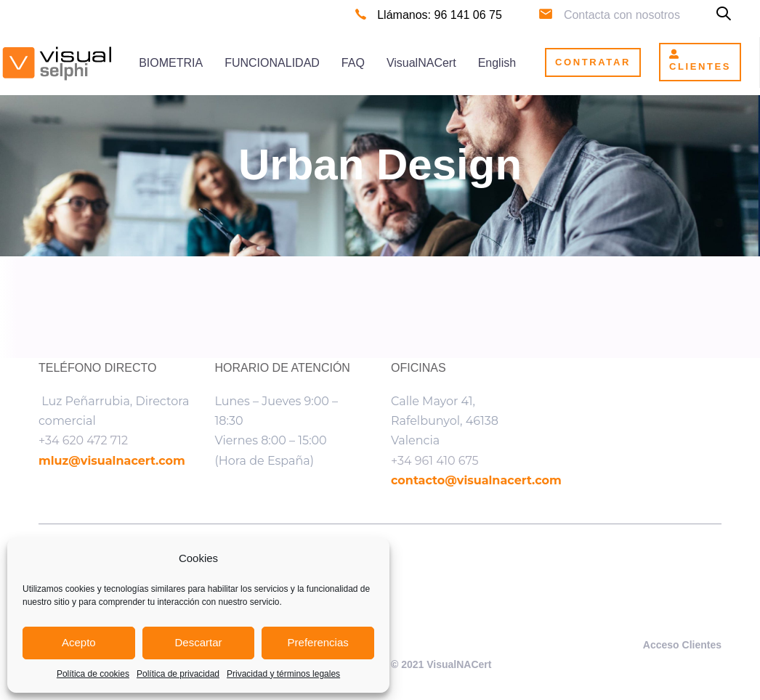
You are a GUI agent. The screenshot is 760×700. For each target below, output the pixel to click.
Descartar (198, 642)
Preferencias (318, 642)
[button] (724, 15)
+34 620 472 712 (83, 440)
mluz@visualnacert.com (112, 461)
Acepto (79, 642)
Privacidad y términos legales (283, 674)
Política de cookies (93, 674)
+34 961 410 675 (435, 461)
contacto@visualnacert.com (476, 480)
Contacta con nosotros (622, 15)
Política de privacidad (178, 674)
